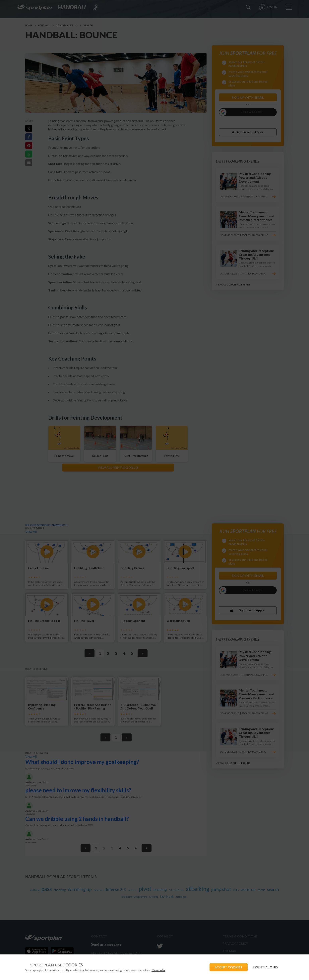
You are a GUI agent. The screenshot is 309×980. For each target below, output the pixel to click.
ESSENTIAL (265, 967)
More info (158, 970)
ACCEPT (226, 967)
